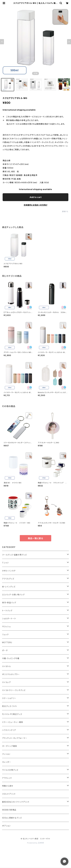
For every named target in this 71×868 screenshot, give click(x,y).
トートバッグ (7, 611)
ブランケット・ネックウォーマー (15, 738)
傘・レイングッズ (9, 587)
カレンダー (7, 762)
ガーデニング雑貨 (9, 746)
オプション (6, 826)
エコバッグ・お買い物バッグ (13, 595)
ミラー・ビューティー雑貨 (13, 722)
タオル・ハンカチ (9, 571)
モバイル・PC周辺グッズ (12, 714)
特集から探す (8, 786)
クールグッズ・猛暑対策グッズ (14, 555)
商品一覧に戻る (35, 538)
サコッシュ (6, 626)
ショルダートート (9, 618)
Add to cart (36, 197)
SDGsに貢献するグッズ (12, 818)
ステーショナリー (9, 698)
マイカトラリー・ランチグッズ (14, 690)
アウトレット (7, 778)
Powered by (35, 843)
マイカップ (6, 682)
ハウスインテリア (9, 730)
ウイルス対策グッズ (10, 770)
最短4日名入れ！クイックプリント (16, 802)
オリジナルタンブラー (11, 674)
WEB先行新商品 (9, 810)
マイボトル (6, 666)
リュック (5, 634)
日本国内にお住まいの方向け (35, 205)
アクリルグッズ (8, 579)
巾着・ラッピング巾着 (11, 658)
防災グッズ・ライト (10, 706)
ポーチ (5, 650)
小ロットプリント (9, 794)
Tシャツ (5, 563)
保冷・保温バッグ (9, 603)
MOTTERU (7, 642)
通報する (65, 211)
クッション (6, 754)
